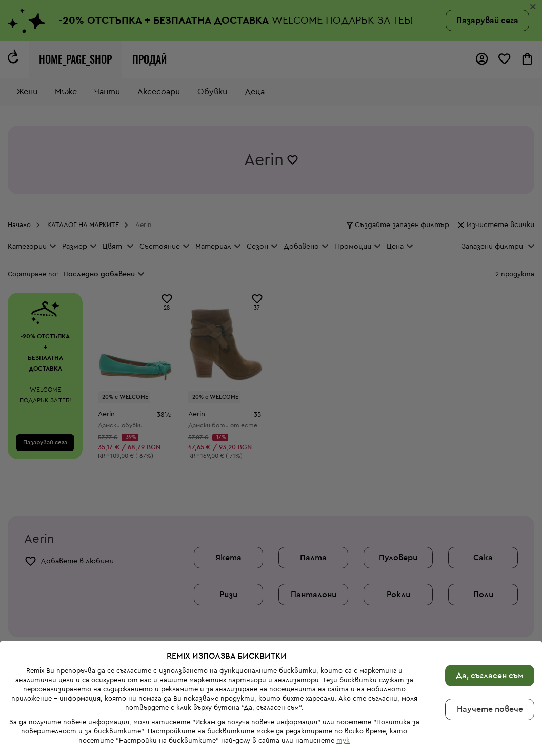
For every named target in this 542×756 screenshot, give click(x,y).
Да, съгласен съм (490, 633)
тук (343, 698)
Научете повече (490, 667)
